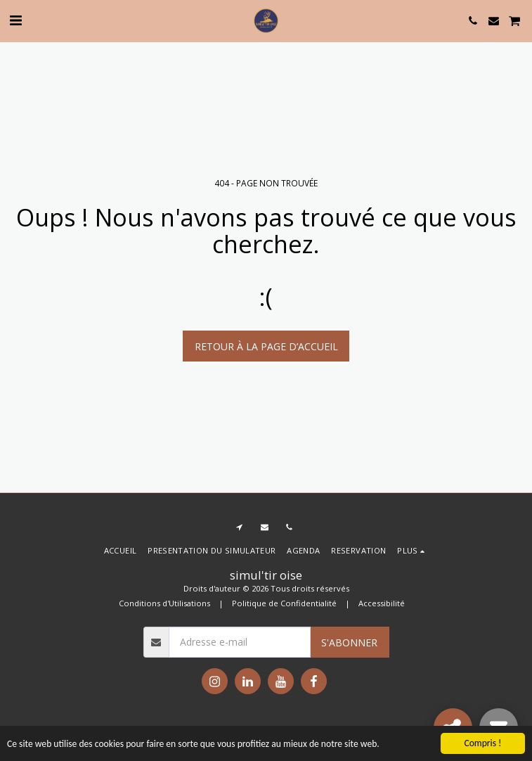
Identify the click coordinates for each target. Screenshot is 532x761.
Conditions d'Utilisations (164, 603)
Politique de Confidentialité (284, 603)
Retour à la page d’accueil (266, 346)
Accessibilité (382, 603)
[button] (15, 20)
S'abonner (349, 642)
